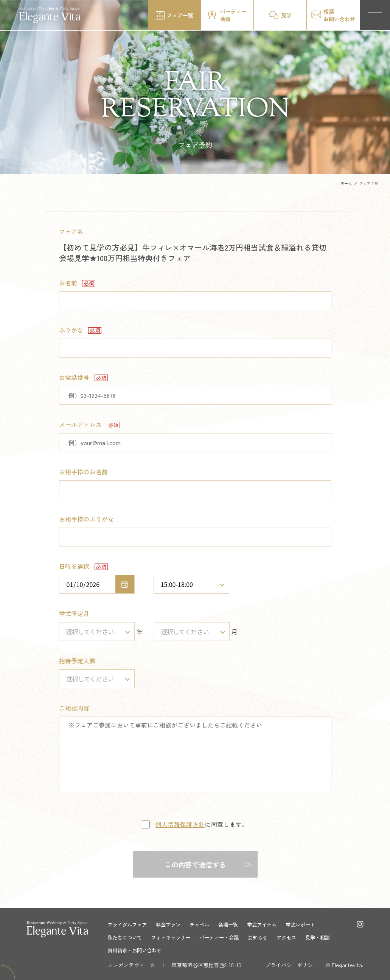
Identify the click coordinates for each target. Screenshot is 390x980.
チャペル (205, 924)
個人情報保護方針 (180, 824)
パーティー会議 (233, 15)
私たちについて (126, 937)
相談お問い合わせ (339, 15)
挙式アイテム (271, 924)
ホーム (346, 183)
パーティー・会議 (226, 937)
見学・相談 (330, 937)
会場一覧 (235, 924)
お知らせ (267, 937)
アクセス (297, 937)
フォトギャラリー (175, 937)
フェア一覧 (180, 15)
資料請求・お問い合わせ (137, 950)
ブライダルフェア (129, 924)
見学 (286, 15)
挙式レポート (312, 924)
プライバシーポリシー (292, 965)
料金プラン (172, 924)
